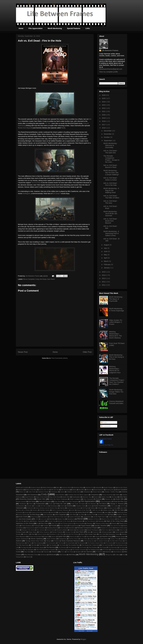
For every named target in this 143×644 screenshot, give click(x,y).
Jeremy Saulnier (23, 515)
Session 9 (26, 534)
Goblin (62, 506)
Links (88, 28)
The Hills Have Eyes (22, 545)
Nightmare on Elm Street (24, 523)
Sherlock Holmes (42, 534)
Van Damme (88, 552)
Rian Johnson (41, 530)
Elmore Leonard (21, 501)
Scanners (96, 532)
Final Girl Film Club (120, 501)
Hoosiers (35, 510)
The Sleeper (19, 550)
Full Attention (92, 504)
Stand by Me (73, 537)
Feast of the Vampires (71, 501)
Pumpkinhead (74, 526)
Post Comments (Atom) (59, 358)
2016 (104, 128)
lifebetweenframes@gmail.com (111, 69)
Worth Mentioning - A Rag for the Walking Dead (111, 190)
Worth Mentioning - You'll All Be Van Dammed (110, 214)
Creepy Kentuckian (108, 495)
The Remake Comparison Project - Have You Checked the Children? (117, 381)
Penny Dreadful (80, 524)
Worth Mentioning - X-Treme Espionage (117, 310)
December (108, 131)
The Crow (61, 543)
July (106, 248)
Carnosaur (54, 492)
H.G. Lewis (114, 506)
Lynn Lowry (44, 519)
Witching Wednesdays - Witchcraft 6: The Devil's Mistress (115, 335)
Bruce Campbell (29, 279)
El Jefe (48, 123)
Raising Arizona (30, 528)
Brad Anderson (99, 490)
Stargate (97, 537)
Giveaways (54, 506)
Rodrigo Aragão (21, 532)
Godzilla (69, 506)
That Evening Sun (89, 541)
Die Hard (114, 497)
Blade (74, 490)
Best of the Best (31, 490)
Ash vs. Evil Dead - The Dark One (110, 152)
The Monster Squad (37, 547)
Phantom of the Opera (102, 523)
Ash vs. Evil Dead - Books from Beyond (110, 221)
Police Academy (27, 526)
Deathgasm (26, 193)
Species (54, 537)
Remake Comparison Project (87, 528)
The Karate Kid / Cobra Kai (90, 545)
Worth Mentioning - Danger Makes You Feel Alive (116, 392)
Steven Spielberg (37, 539)
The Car (29, 543)
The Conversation (51, 543)
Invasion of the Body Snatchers (40, 512)
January (107, 268)
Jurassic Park (91, 515)
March (106, 261)
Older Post (87, 352)
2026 (104, 95)
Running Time (69, 532)
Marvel (80, 519)
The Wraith (106, 550)
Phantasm (90, 523)
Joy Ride (81, 515)
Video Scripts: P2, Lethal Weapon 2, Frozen (116, 322)
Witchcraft (52, 555)
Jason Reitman (97, 512)
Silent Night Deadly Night (88, 534)
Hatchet (62, 508)
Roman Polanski (57, 532)
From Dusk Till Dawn (78, 504)
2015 (104, 272)
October (107, 137)
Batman (20, 490)
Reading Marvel (52, 528)
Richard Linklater (62, 530)
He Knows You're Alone (74, 508)
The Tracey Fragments (64, 550)
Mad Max (52, 519)
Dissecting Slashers (26, 499)
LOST (37, 519)
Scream (18, 534)
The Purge (103, 547)
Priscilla (54, 526)
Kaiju (111, 515)
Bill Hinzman (65, 490)
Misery (28, 521)
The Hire (34, 545)
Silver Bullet (102, 534)
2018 (104, 121)
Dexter (96, 497)
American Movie (67, 488)
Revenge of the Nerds (28, 530)
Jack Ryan (72, 512)
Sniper (46, 536)
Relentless (72, 528)
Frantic (51, 504)
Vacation (78, 552)
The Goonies (109, 543)
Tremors (54, 552)
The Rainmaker (113, 547)
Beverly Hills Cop (44, 490)
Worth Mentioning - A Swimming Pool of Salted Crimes (111, 233)
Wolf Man (72, 555)
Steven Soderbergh (22, 539)
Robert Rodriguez (93, 530)
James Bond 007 (83, 512)
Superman (93, 539)
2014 (104, 275)
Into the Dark (119, 510)
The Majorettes (25, 547)
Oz (38, 524)
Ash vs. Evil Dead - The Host (110, 202)
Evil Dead (43, 279)
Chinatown (87, 492)
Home (21, 28)
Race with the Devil (116, 526)
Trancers (46, 552)
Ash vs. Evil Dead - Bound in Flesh (110, 166)
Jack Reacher (63, 512)
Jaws (106, 512)
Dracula (98, 499)
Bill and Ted (55, 490)
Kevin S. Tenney (122, 515)
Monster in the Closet (64, 521)
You (124, 555)
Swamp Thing (114, 539)
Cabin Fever (32, 492)
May (106, 255)
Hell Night (85, 508)
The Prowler (83, 547)
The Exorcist (81, 543)
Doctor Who (41, 499)
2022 (104, 108)
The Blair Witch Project (116, 541)
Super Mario (84, 539)
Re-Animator (41, 528)
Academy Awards (36, 488)
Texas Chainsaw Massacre (71, 541)
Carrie (62, 492)
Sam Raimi (51, 279)
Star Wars (89, 536)
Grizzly (90, 506)
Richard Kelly (50, 530)
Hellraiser (101, 508)
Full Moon (103, 504)
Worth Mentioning (55, 28)
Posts (104, 422)
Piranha (114, 523)
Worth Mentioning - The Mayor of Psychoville (116, 299)
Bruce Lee (23, 492)
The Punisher (93, 547)
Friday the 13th (61, 504)
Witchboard (43, 555)
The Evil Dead (36, 183)
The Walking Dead (94, 550)
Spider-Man (62, 536)
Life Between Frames (110, 50)
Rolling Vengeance (44, 532)
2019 (104, 118)
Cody (37, 279)
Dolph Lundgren (75, 499)
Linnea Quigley (26, 519)
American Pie (89, 488)
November (108, 134)
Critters (118, 495)
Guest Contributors (101, 506)
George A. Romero (117, 504)
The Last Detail (106, 545)
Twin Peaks (70, 552)
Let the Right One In (100, 517)
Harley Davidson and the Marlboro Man (47, 508)
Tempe (48, 541)
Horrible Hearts (45, 510)
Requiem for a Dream (107, 528)
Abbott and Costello (22, 487)
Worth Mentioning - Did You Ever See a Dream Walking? (111, 173)
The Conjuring (38, 543)
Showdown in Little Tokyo (56, 534)
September (108, 141)
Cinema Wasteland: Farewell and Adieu (116, 402)
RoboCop (114, 530)
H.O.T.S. (123, 506)
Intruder (27, 512)
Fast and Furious (45, 501)
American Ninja (78, 487)
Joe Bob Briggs (35, 515)
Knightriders (44, 517)
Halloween (20, 508)
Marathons (71, 519)
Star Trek (82, 537)
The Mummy (50, 547)
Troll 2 (63, 552)
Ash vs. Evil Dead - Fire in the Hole (110, 184)
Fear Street (58, 501)
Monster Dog (52, 521)
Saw (89, 532)
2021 (104, 111)
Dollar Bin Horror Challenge (58, 499)
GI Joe (36, 506)
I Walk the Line (96, 510)
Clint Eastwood (32, 495)
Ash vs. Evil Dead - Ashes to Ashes (110, 179)
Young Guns (20, 557)
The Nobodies (73, 547)
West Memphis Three (31, 555)
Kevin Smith (23, 517)
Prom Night (64, 526)
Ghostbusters (20, 506)
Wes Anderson (118, 552)
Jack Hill (53, 512)
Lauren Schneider (75, 517)
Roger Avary (32, 532)
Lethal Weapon (113, 517)
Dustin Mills (120, 499)
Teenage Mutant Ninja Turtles (35, 541)
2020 (104, 115)
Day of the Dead (55, 497)
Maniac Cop (61, 519)
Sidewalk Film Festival (72, 534)
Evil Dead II (57, 193)
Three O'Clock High (117, 550)
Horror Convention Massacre (60, 510)
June (106, 251)
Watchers (108, 552)
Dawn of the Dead (42, 497)
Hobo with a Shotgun (24, 510)
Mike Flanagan (121, 519)
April (106, 258)
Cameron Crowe (43, 492)
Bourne (89, 490)
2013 (104, 278)
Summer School (74, 539)
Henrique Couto (112, 508)
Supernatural (104, 539)
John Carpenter (60, 515)
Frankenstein (40, 504)
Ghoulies (29, 506)
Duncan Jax (109, 499)
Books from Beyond (25, 128)
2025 (104, 98)
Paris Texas (55, 524)
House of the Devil (83, 510)
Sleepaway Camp (114, 534)
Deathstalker (76, 497)
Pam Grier (44, 523)
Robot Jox (122, 530)
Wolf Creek (63, 555)
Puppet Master (86, 526)
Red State (63, 528)
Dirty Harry (123, 497)
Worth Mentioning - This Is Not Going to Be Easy (117, 357)
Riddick (72, 530)
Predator (46, 526)
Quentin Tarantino (101, 526)
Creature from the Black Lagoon (78, 495)
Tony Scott (27, 552)
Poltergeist (37, 526)
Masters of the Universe (108, 519)
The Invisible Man (74, 545)
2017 (104, 125)
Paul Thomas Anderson (67, 524)
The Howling (53, 545)
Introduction (19, 512)
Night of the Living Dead (115, 521)
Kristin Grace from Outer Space (59, 517)
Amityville (98, 487)
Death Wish (66, 497)
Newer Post (23, 352)
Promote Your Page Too (106, 445)
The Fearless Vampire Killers (95, 543)
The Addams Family (102, 541)
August (107, 245)
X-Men (117, 555)
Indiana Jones (107, 510)
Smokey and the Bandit (35, 537)
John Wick (73, 515)
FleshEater (23, 504)
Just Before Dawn (103, 515)
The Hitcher (43, 545)
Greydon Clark (81, 506)
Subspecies (63, 539)
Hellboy (93, 508)
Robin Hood (105, 530)
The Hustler (63, 545)
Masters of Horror (94, 519)
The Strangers (29, 550)
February (107, 264)
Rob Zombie (80, 530)
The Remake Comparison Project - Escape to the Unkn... (111, 159)
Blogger (83, 639)
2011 (104, 285)
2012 (104, 282)
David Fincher (29, 497)
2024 (104, 102)
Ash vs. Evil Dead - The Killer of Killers (111, 197)
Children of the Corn (73, 492)
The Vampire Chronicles (79, 550)
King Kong (34, 517)
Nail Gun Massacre (90, 521)
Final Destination (106, 501)
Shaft (33, 534)
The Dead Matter (70, 543)
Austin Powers (108, 487)
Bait (63, 128)
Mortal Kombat (77, 521)
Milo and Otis (20, 521)
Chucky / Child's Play (111, 492)
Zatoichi (28, 557)
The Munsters (62, 547)
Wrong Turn (109, 555)
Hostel (73, 510)
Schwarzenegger (107, 532)
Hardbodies (30, 508)
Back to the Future (121, 487)
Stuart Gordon (51, 539)
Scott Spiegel (120, 532)
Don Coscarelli (88, 499)
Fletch (31, 504)
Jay (112, 512)
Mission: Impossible (38, 521)
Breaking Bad (110, 490)
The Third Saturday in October (46, 550)
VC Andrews (99, 552)
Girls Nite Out (44, 506)
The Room (122, 547)
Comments (106, 426)
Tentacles (57, 541)
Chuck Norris (97, 492)
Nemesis (101, 521)
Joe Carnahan (48, 515)
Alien (58, 487)
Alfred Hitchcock (48, 487)
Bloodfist (81, 490)
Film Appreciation (36, 28)
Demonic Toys (87, 497)
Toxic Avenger (37, 552)
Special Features (74, 28)
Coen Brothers (60, 495)
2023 (104, 105)
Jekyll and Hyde (122, 512)
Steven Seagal (120, 536)
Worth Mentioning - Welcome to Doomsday (110, 145)
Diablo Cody (105, 497)
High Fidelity (124, 508)
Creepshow (95, 495)
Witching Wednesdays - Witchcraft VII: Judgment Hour (115, 370)
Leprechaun (87, 517)
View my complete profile (109, 72)
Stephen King (107, 536)
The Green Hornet (120, 543)
